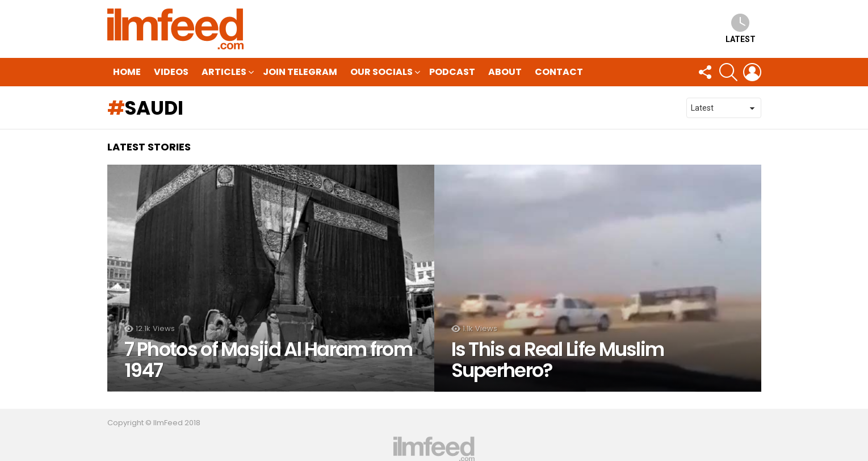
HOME (127, 72)
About (505, 72)
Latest (741, 29)
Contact (559, 72)
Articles (224, 73)
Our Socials (381, 73)
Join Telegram (300, 72)
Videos (171, 72)
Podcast (452, 72)
